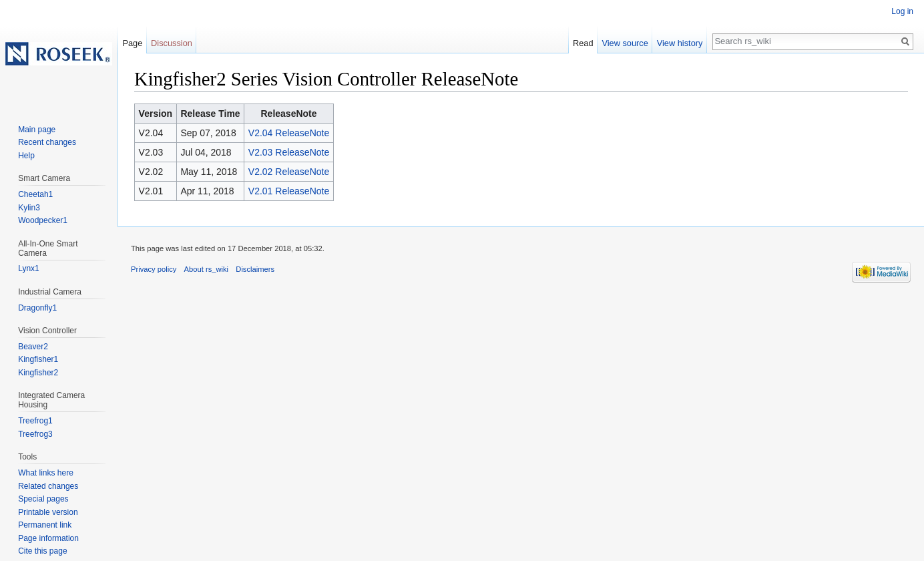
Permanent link (45, 525)
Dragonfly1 (37, 308)
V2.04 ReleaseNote (289, 133)
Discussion (172, 43)
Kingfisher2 (38, 373)
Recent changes (47, 142)
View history (680, 43)
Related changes (48, 486)
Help (26, 156)
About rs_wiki (207, 269)
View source (625, 43)
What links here (46, 473)
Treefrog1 (35, 421)
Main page (37, 130)
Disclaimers (255, 269)
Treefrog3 (35, 434)
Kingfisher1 (38, 359)
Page (132, 43)
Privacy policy (154, 269)
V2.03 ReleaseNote (289, 152)
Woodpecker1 (43, 220)
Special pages (43, 499)
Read (583, 43)
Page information (48, 538)
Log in (902, 11)
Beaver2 (33, 347)
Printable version (48, 512)
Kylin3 (29, 208)
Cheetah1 (35, 194)
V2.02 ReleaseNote (289, 172)
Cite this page (42, 551)
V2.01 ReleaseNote (289, 191)
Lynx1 (29, 268)
